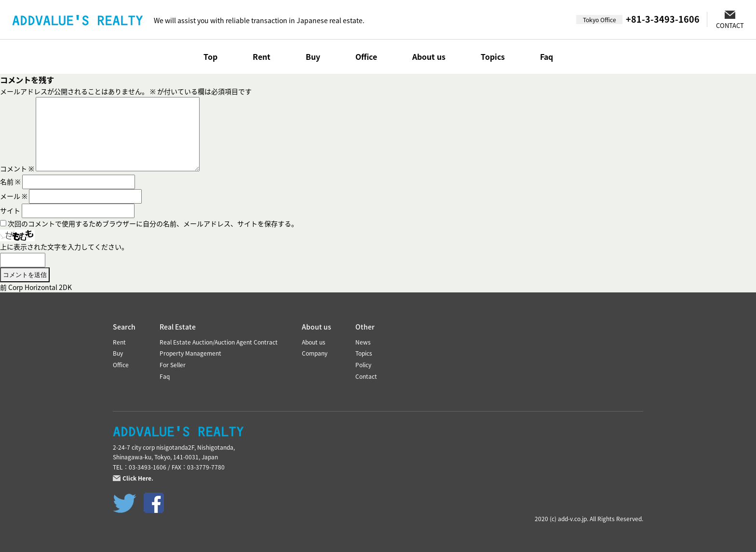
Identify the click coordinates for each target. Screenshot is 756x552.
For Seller (173, 365)
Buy (313, 56)
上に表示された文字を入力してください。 (64, 247)
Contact (366, 376)
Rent (262, 56)
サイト (10, 210)
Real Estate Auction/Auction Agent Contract (219, 342)
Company (315, 353)
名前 (10, 181)
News (363, 342)
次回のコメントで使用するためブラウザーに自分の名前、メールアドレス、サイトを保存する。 (153, 223)
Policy (363, 365)
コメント (17, 168)
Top (210, 56)
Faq (547, 56)
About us (429, 56)
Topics (493, 56)
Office (366, 56)
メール (14, 196)
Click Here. (138, 478)
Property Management (190, 353)
